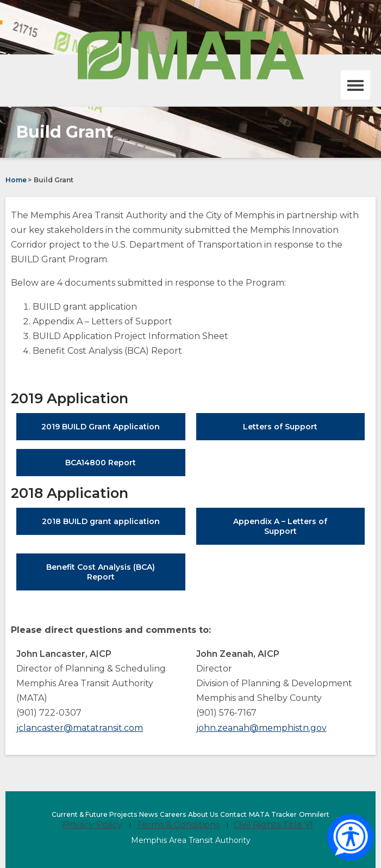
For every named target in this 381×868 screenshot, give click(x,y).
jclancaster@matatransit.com (80, 728)
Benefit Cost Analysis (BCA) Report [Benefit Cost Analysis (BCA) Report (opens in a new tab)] (101, 576)
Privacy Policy (92, 825)
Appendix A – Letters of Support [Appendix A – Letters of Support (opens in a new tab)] (282, 531)
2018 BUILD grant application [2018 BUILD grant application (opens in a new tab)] (114, 525)
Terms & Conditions (178, 825)
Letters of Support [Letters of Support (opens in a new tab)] (298, 431)
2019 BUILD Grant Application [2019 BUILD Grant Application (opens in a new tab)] (113, 431)
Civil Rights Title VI (273, 825)
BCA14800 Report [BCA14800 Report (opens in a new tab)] (118, 467)
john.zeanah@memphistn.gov (261, 728)
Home (16, 180)
